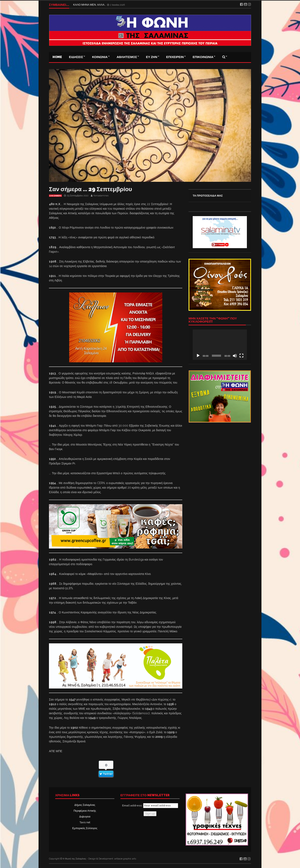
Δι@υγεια (85, 817)
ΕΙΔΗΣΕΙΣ (76, 57)
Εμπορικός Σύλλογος (85, 828)
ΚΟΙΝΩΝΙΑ (100, 57)
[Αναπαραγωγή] (198, 356)
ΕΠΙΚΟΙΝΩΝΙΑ (203, 57)
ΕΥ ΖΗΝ (152, 57)
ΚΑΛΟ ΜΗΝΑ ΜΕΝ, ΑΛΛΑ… (90, 5)
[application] (220, 345)
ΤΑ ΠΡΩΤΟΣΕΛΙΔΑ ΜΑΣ (208, 196)
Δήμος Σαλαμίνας (85, 805)
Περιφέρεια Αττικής (85, 811)
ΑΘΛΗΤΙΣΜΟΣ (127, 57)
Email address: (150, 806)
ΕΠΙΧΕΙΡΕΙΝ (175, 57)
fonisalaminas (101, 196)
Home (57, 57)
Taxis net (85, 822)
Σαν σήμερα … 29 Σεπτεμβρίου (91, 189)
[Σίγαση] (235, 356)
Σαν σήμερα (55, 196)
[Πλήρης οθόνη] (241, 356)
